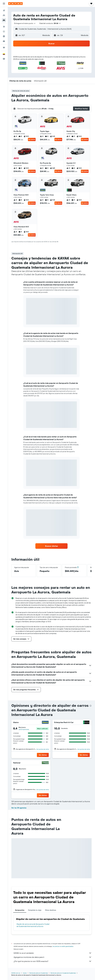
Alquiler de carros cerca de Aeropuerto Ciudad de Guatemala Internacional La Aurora (33, 925)
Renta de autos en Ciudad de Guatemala (63, 973)
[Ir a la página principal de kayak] (15, 4)
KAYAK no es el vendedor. (53, 953)
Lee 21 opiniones (24, 729)
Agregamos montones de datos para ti (53, 957)
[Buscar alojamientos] (4, 15)
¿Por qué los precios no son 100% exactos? (53, 961)
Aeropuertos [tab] (20, 910)
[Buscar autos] (4, 20)
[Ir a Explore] (4, 27)
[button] (4, 4)
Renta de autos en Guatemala (39, 973)
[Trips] (4, 48)
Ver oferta (32, 139)
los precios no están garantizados (63, 946)
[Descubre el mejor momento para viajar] (4, 36)
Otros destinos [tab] (51, 910)
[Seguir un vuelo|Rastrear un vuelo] (4, 31)
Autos (25, 973)
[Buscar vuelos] (4, 11)
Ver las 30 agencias (19, 808)
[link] (51, 546)
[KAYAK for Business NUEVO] (4, 41)
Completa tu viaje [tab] (35, 910)
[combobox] (25, 23)
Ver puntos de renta (43, 749)
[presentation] (91, 706)
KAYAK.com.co (16, 973)
